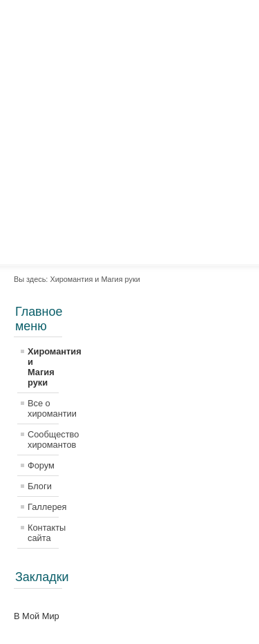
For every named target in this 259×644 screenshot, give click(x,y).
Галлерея (43, 507)
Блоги (40, 486)
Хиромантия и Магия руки (43, 367)
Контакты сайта (43, 533)
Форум (41, 465)
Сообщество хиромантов (43, 439)
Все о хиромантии (43, 408)
